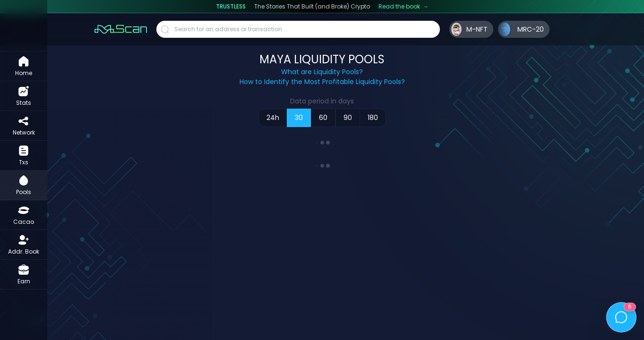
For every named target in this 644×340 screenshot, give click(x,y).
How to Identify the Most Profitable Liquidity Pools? (322, 82)
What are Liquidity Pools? (322, 72)
